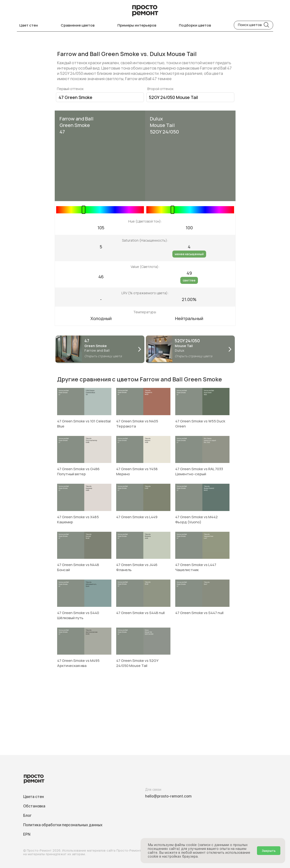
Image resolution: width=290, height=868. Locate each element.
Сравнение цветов (78, 25)
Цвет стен (29, 25)
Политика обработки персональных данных (63, 825)
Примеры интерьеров (137, 25)
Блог (27, 815)
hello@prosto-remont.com (168, 796)
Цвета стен (34, 797)
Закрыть (269, 851)
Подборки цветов (195, 25)
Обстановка (34, 806)
